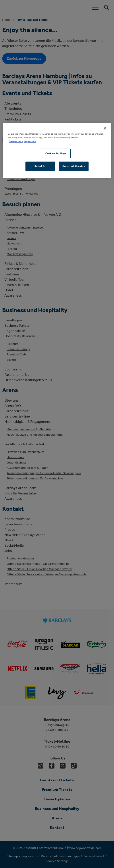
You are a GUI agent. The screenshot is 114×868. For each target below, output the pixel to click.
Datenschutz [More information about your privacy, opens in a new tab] (16, 141)
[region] (57, 150)
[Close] (105, 128)
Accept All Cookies (73, 166)
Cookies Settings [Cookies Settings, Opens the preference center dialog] (56, 153)
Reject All (40, 166)
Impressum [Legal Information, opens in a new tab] (30, 141)
